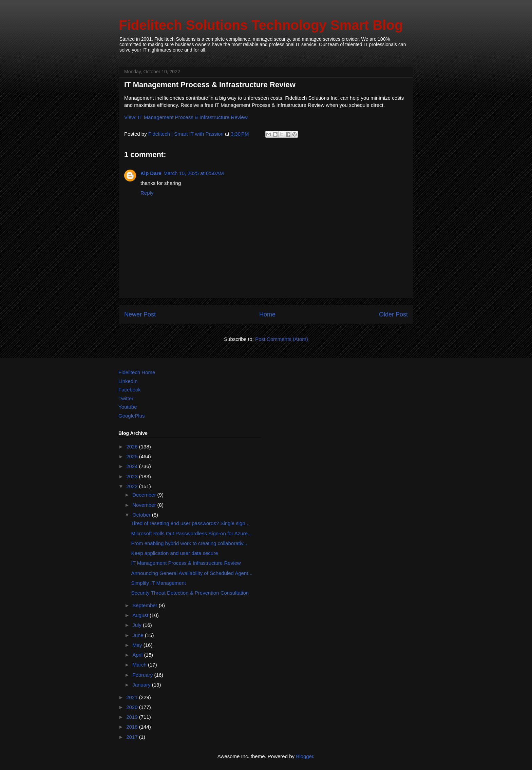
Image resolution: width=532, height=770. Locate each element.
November (145, 505)
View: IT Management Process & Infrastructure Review (186, 117)
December (145, 495)
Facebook (130, 390)
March (140, 665)
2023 (133, 476)
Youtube (128, 407)
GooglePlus (132, 416)
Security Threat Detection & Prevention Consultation (190, 593)
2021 (133, 697)
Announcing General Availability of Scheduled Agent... (192, 573)
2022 (133, 486)
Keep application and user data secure (175, 553)
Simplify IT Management (159, 583)
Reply (147, 193)
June (139, 635)
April (138, 655)
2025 (133, 456)
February (143, 675)
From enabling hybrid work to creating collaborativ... (189, 543)
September (146, 605)
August (141, 615)
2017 (133, 737)
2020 (133, 707)
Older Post (393, 314)
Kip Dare (151, 173)
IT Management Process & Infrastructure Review (186, 563)
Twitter (126, 398)
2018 (133, 727)
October (142, 515)
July (138, 625)
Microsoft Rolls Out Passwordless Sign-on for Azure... (192, 533)
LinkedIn (128, 381)
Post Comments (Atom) (282, 339)
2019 (133, 717)
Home (267, 314)
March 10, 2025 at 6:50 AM (194, 173)
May (138, 645)
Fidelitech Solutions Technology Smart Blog (261, 25)
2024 (133, 466)
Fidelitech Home (137, 372)
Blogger (305, 756)
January (142, 685)
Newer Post (140, 314)
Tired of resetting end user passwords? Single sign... (191, 523)
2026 (133, 447)
